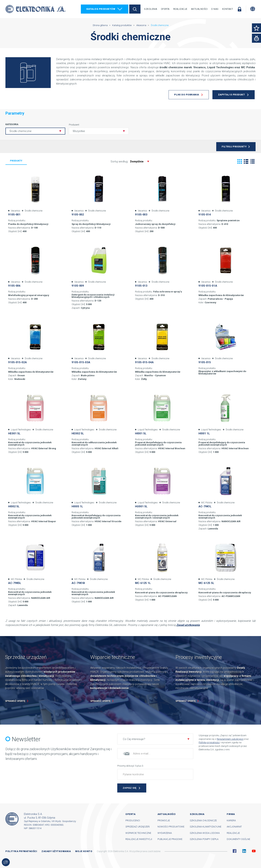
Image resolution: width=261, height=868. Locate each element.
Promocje (164, 820)
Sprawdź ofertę (15, 701)
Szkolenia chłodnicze (203, 820)
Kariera (231, 820)
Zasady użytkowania (56, 851)
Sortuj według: (132, 162)
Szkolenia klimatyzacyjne (206, 827)
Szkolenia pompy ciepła (204, 839)
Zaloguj (239, 9)
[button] (99, 131)
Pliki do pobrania (187, 95)
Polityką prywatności (209, 742)
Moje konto (84, 851)
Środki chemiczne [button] (20, 131)
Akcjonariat (234, 827)
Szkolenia (151, 9)
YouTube (254, 851)
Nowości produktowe (171, 827)
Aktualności (199, 9)
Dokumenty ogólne (238, 839)
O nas (215, 9)
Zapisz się (130, 788)
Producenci (133, 820)
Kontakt (228, 9)
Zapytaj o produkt (232, 95)
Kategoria (12, 124)
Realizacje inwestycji (139, 839)
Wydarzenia (165, 833)
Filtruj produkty (234, 147)
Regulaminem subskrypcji (230, 739)
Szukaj (135, 9)
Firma (231, 814)
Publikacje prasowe (170, 839)
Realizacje (180, 9)
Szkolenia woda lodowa (205, 833)
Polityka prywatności (21, 851)
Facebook (235, 851)
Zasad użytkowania (188, 625)
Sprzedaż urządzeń (137, 827)
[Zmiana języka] (253, 9)
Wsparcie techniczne (138, 833)
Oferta (165, 9)
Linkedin (244, 851)
